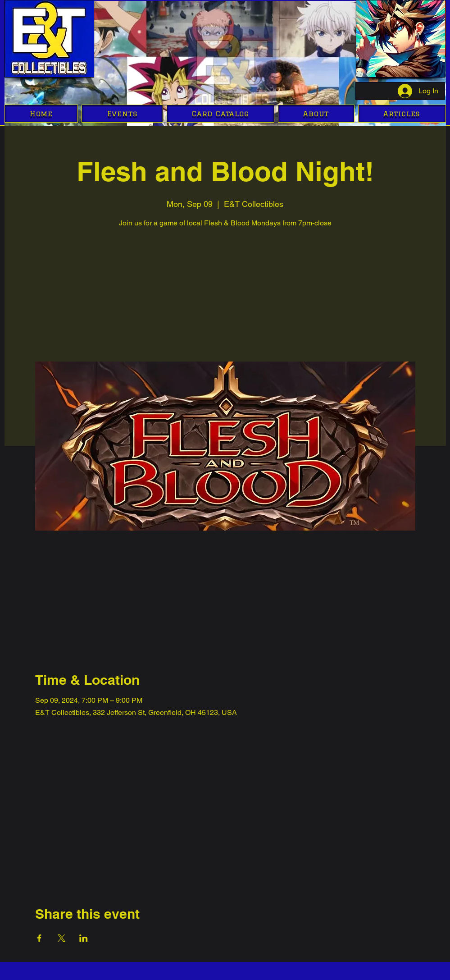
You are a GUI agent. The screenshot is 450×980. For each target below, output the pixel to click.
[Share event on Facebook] (39, 938)
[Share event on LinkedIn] (84, 938)
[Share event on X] (61, 938)
